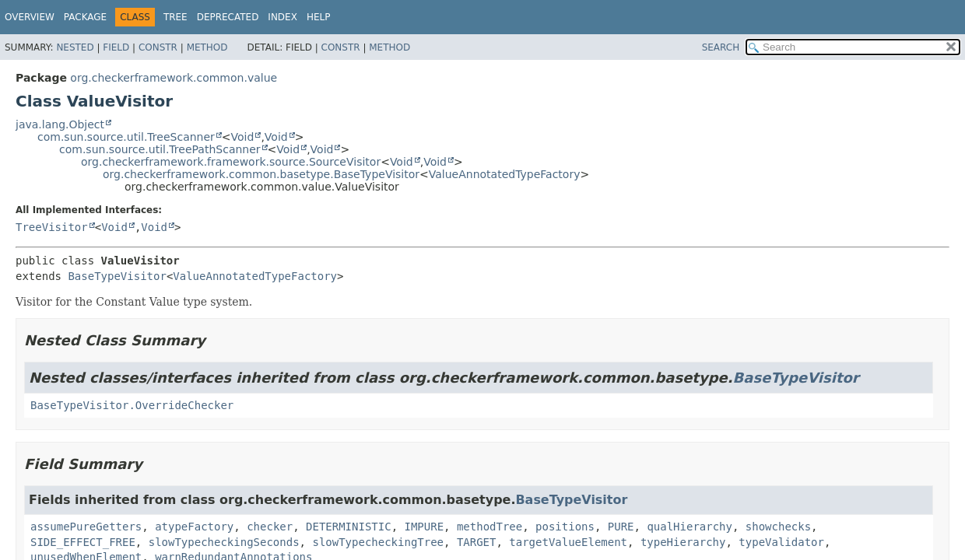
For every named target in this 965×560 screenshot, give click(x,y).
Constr (158, 47)
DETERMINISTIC (349, 527)
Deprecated (228, 17)
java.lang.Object (60, 124)
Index (282, 17)
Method (207, 47)
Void (243, 137)
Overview (30, 17)
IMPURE (424, 527)
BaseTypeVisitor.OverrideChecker (132, 405)
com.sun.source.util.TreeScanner (126, 137)
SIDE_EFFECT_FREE (83, 542)
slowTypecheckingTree (378, 542)
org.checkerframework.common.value (174, 78)
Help (319, 17)
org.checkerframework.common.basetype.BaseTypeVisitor (261, 174)
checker (270, 527)
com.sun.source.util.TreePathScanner (160, 149)
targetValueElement (568, 542)
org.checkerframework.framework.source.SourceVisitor (231, 162)
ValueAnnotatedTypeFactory (505, 174)
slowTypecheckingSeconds (224, 542)
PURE (621, 527)
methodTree (490, 527)
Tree (175, 17)
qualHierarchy (690, 527)
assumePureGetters (86, 527)
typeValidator (781, 542)
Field (116, 47)
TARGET (477, 542)
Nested (75, 47)
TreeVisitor (52, 227)
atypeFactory (194, 527)
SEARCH (721, 47)
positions (565, 527)
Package (85, 17)
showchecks (778, 527)
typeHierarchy (683, 542)
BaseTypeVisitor (117, 276)
